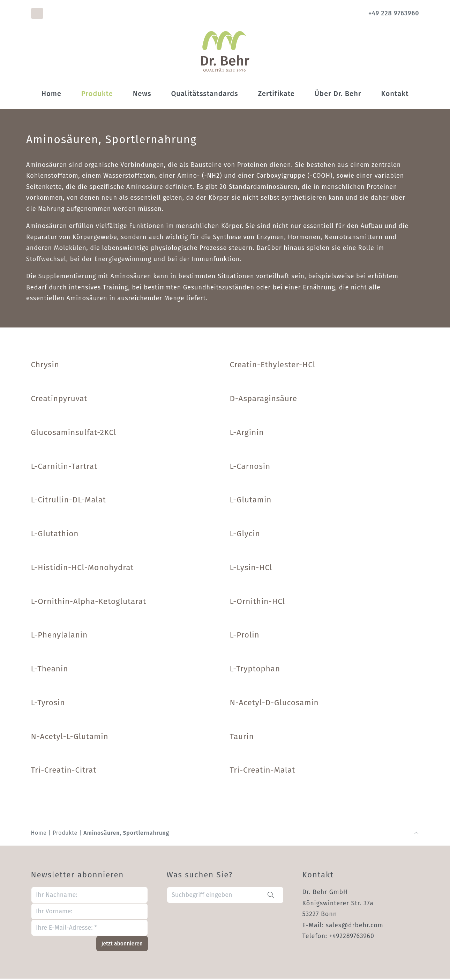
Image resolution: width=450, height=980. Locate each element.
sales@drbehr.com (355, 927)
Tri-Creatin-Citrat (64, 771)
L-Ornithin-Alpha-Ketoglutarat (89, 602)
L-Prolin (245, 636)
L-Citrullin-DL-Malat (69, 501)
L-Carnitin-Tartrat (64, 467)
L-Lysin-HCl (251, 569)
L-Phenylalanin (59, 636)
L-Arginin (247, 433)
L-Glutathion (55, 535)
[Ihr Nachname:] (89, 896)
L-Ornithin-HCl (258, 602)
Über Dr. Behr (338, 95)
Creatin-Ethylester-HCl (273, 366)
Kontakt (395, 95)
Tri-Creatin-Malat (263, 771)
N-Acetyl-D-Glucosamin (274, 704)
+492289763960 (352, 937)
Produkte (97, 95)
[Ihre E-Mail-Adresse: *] (89, 929)
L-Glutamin (251, 501)
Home (51, 95)
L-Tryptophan (255, 670)
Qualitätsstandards (204, 95)
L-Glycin (245, 535)
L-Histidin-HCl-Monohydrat (82, 569)
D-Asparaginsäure (264, 400)
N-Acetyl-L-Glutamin (70, 738)
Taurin (242, 738)
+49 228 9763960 (394, 13)
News (142, 95)
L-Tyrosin (48, 704)
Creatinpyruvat (59, 400)
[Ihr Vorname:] (89, 913)
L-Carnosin (250, 467)
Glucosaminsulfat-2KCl (74, 433)
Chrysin (45, 366)
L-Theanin (50, 670)
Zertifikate (276, 95)
